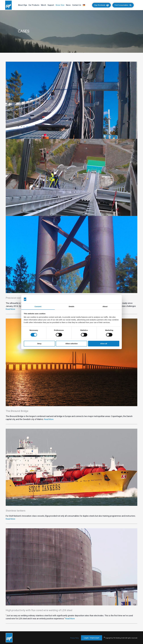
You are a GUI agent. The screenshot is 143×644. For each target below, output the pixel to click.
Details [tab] (71, 306)
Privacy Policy (75, 638)
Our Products (34, 5)
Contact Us (77, 5)
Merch (43, 5)
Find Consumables (121, 5)
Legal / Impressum (92, 638)
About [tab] (105, 306)
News (68, 5)
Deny (39, 344)
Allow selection (71, 344)
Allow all (104, 344)
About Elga (23, 5)
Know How (60, 5)
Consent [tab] (38, 306)
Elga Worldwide (100, 5)
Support (51, 5)
